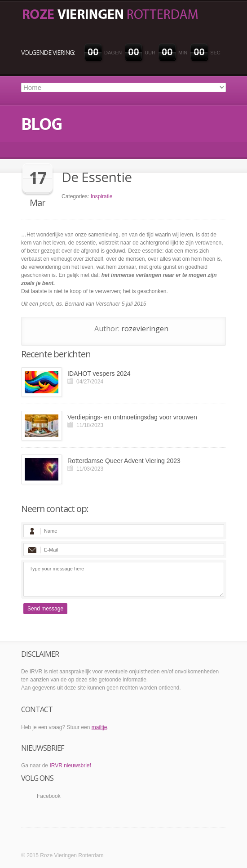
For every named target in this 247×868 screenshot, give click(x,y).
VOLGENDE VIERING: (48, 52)
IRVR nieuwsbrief (70, 766)
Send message (45, 609)
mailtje (99, 727)
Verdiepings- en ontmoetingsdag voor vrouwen (132, 417)
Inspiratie (102, 196)
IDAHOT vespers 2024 (99, 374)
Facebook (49, 796)
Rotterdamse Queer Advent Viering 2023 (124, 461)
